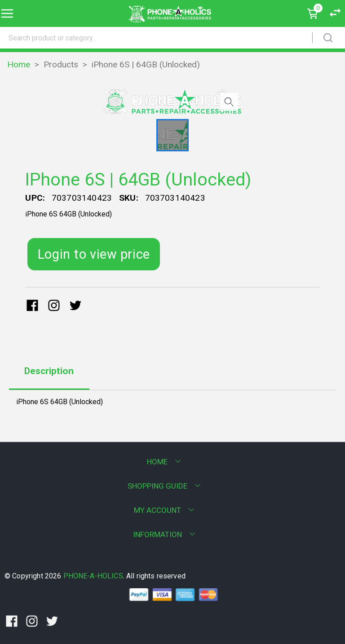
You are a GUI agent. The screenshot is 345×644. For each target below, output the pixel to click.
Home (19, 64)
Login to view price (94, 254)
